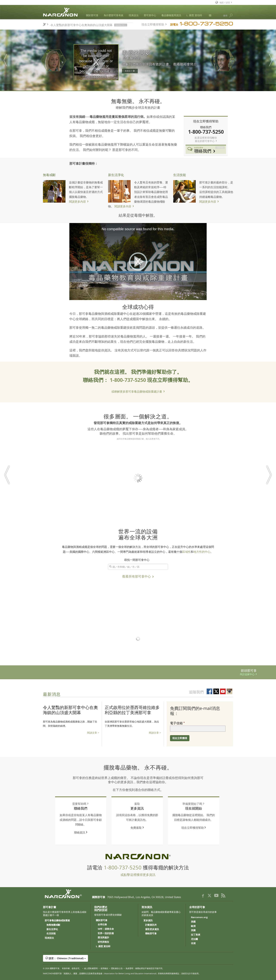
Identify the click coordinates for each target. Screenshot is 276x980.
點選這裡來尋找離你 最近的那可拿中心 (206, 139)
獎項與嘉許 (103, 938)
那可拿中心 (150, 15)
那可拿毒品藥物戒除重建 (57, 921)
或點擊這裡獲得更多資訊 (138, 875)
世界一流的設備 (106, 933)
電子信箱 (176, 723)
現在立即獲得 (180, 738)
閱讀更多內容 (77, 202)
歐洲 (193, 926)
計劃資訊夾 (151, 925)
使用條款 (104, 968)
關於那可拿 (92, 15)
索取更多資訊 (152, 929)
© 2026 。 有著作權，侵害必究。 (62, 968)
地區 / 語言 (225, 2)
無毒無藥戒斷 (53, 925)
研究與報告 (103, 942)
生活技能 (180, 175)
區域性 (186, 552)
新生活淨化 (116, 175)
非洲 (193, 943)
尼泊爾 (194, 939)
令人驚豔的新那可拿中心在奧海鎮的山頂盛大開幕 (70, 710)
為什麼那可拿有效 (114, 15)
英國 (193, 930)
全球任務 (102, 925)
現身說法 (134, 15)
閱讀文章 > (93, 733)
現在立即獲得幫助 (153, 24)
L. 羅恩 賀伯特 (194, 15)
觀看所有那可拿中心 (137, 576)
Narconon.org (199, 917)
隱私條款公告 (117, 968)
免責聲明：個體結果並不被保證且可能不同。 (145, 968)
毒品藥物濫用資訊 (171, 15)
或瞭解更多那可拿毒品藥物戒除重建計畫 (137, 392)
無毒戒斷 (49, 175)
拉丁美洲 (196, 935)
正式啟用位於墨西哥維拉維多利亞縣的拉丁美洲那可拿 (132, 710)
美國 (193, 922)
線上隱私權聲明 (91, 968)
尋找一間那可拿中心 (137, 560)
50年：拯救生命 (106, 929)
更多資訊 (148, 921)
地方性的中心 (202, 552)
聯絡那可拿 (151, 934)
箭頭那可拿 (128, 672)
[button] (138, 958)
